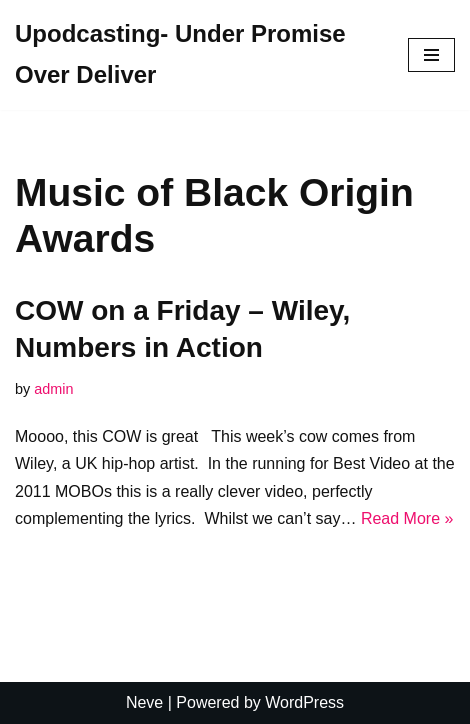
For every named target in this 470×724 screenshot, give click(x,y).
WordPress (304, 702)
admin (53, 389)
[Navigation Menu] (431, 55)
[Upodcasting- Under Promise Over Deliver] (196, 55)
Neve (144, 702)
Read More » (407, 518)
